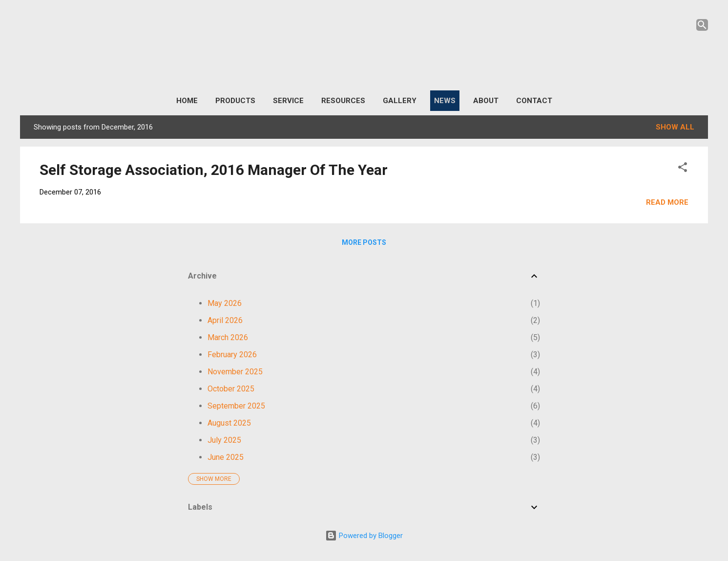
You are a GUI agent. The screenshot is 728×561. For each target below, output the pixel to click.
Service (288, 101)
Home (187, 101)
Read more (667, 202)
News (445, 101)
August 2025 (229, 423)
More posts (364, 242)
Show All (675, 127)
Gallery (400, 101)
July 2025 (224, 440)
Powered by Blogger (364, 536)
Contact (534, 101)
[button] (683, 169)
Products (235, 101)
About (486, 101)
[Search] (702, 27)
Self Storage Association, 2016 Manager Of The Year (214, 170)
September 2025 (236, 406)
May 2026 (225, 303)
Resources (343, 101)
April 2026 (225, 320)
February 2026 (232, 355)
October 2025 (231, 389)
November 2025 (235, 372)
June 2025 (226, 457)
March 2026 (228, 337)
